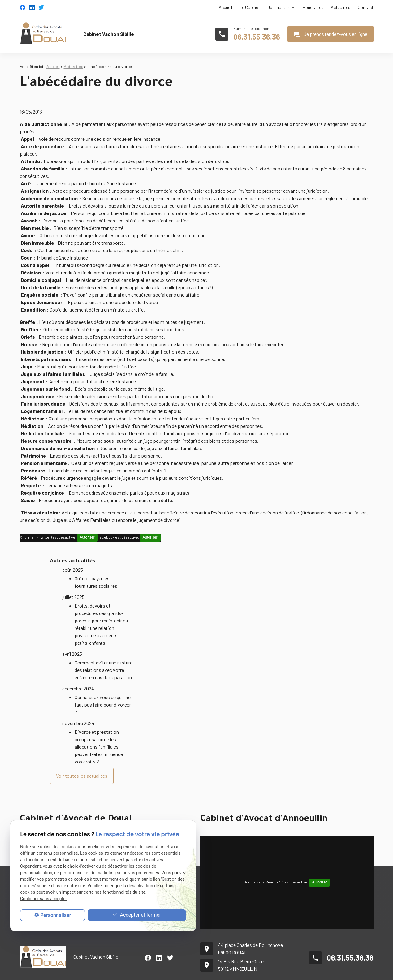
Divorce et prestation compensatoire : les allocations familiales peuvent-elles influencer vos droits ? (99, 731)
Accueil (225, 7)
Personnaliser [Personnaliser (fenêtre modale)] (56, 915)
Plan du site (266, 971)
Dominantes (279, 7)
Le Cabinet (250, 7)
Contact (366, 7)
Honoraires (313, 7)
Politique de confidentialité (348, 971)
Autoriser (87, 537)
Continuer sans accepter (43, 899)
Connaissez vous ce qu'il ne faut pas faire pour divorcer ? (103, 689)
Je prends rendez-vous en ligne (330, 35)
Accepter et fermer (137, 915)
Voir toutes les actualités (82, 761)
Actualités (341, 7)
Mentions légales (300, 971)
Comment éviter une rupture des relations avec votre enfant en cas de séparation (104, 655)
